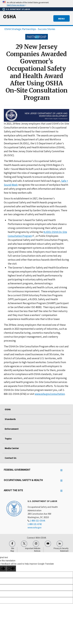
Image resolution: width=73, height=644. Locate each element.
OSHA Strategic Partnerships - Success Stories (30, 29)
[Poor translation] (11, 569)
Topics (8, 439)
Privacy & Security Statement (61, 550)
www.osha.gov (35, 527)
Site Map (12, 550)
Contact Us (11, 458)
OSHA (9, 16)
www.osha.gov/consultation (50, 394)
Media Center (12, 448)
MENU (61, 19)
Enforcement (12, 429)
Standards (10, 419)
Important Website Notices (33, 550)
